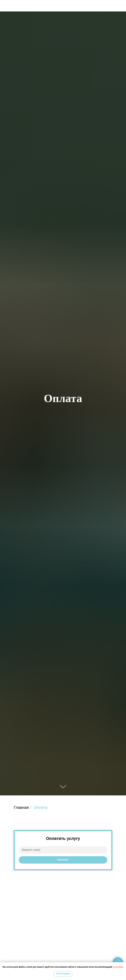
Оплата (41, 807)
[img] (121, 6)
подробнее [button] (118, 967)
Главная (21, 807)
